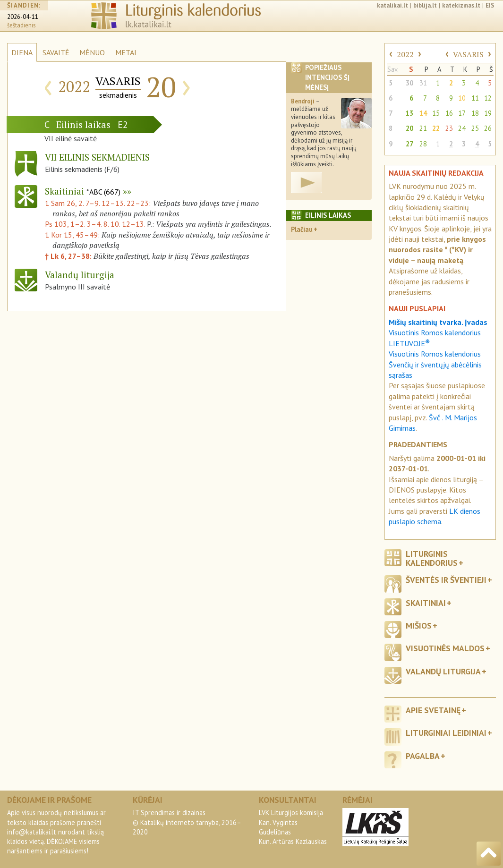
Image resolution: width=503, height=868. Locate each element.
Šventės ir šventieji (446, 580)
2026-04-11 (23, 17)
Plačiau (302, 229)
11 (475, 98)
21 (423, 128)
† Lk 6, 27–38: (69, 256)
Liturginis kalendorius (432, 558)
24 (462, 128)
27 (409, 144)
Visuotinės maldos (445, 648)
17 (462, 113)
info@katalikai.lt (32, 832)
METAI (126, 52)
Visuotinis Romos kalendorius (435, 354)
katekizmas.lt (461, 5)
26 (488, 128)
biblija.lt (425, 5)
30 (409, 83)
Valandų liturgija (443, 671)
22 (436, 128)
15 (436, 113)
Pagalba (423, 756)
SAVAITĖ (56, 52)
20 (409, 128)
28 (423, 144)
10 (462, 98)
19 (488, 113)
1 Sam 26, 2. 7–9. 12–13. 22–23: (99, 203)
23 (449, 128)
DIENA (22, 52)
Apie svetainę (433, 710)
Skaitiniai (83, 191)
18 (475, 113)
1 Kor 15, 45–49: (73, 235)
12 (488, 98)
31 (423, 83)
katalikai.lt (392, 5)
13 (409, 113)
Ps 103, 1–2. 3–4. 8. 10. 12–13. (95, 224)
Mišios (419, 625)
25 (475, 128)
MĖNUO (92, 52)
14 (423, 113)
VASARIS (468, 54)
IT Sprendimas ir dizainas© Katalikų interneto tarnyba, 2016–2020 (187, 822)
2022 (405, 54)
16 (449, 113)
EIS (490, 5)
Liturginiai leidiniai (446, 733)
